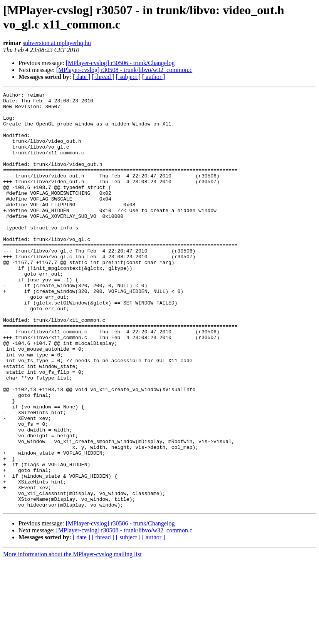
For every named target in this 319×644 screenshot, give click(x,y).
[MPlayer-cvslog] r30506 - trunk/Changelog (120, 63)
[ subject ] (128, 77)
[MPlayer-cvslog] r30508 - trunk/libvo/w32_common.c (124, 70)
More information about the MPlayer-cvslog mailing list (72, 637)
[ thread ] (103, 77)
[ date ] (81, 77)
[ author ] (154, 77)
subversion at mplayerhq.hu (57, 43)
